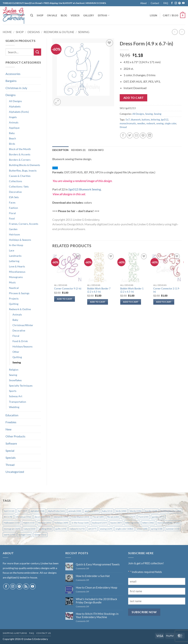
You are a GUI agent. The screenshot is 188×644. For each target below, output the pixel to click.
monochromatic (128, 123)
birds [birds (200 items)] (121, 511)
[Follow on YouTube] (183, 3)
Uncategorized (15, 472)
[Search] (32, 15)
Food (12, 218)
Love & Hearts (17, 266)
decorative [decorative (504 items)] (43, 517)
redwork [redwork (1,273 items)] (77, 529)
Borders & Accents (20, 154)
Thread (10, 465)
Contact (155, 3)
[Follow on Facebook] (172, 3)
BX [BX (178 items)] (8, 517)
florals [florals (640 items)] (113, 517)
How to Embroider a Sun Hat (93, 576)
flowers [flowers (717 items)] (129, 517)
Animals (14, 122)
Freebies (11, 422)
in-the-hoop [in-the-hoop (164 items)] (80, 523)
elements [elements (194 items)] (61, 517)
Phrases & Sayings (19, 293)
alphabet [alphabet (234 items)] (38, 511)
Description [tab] (60, 150)
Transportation (18, 402)
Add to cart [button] (65, 299)
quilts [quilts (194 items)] (61, 529)
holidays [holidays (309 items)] (61, 523)
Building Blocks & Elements (25, 165)
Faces (12, 202)
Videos (75, 15)
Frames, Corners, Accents (24, 224)
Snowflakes (15, 380)
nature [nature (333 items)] (30, 529)
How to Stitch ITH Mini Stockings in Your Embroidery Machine (97, 615)
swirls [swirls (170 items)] (9, 535)
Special (10, 451)
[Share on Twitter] (130, 135)
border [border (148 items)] (151, 511)
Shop (40, 15)
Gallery (89, 15)
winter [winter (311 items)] (40, 535)
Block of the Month (20, 149)
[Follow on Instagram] (176, 3)
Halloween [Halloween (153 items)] (12, 523)
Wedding (14, 407)
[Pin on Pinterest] (143, 135)
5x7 (128, 120)
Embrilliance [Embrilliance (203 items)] (80, 517)
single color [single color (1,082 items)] (124, 529)
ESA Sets (14, 197)
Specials (11, 458)
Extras (104, 15)
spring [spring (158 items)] (157, 529)
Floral (12, 213)
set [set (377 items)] (92, 529)
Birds (12, 144)
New (8, 429)
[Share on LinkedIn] (150, 135)
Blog (64, 15)
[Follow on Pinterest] (179, 3)
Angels (13, 117)
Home (7, 32)
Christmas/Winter (23, 325)
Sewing (84, 32)
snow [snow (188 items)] (142, 529)
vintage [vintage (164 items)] (25, 535)
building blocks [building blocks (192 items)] (171, 511)
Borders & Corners (20, 160)
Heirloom (15, 234)
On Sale (52, 15)
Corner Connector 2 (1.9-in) (167, 290)
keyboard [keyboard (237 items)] (100, 523)
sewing (160, 123)
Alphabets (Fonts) (19, 112)
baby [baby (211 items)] (107, 511)
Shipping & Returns (15, 633)
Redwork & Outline (59, 32)
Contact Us (44, 633)
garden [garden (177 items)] (158, 517)
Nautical (14, 288)
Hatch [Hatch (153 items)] (29, 523)
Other (16, 352)
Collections (16, 181)
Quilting (14, 304)
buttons (146, 120)
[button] (153, 15)
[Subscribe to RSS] (26, 586)
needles (141, 123)
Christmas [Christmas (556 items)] (23, 517)
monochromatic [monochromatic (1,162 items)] (169, 523)
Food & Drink (20, 341)
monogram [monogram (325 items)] (12, 529)
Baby (12, 133)
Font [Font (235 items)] (144, 517)
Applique (14, 128)
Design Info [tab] (96, 150)
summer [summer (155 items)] (173, 529)
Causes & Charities (20, 176)
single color (170, 123)
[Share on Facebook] (123, 135)
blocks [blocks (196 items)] (136, 511)
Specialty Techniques (21, 386)
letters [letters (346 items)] (148, 523)
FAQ (166, 3)
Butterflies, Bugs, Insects (23, 171)
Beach (12, 138)
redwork (151, 123)
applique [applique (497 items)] (92, 511)
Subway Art (16, 396)
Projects (14, 298)
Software (11, 443)
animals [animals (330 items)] (75, 511)
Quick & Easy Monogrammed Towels (98, 564)
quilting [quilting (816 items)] (45, 529)
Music (12, 282)
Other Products (15, 436)
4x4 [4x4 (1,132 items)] (9, 511)
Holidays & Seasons (20, 240)
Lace (12, 250)
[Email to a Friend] (136, 135)
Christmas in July (16, 88)
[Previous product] (182, 32)
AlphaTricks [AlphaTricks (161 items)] (56, 511)
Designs (34, 32)
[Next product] (175, 32)
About (143, 3)
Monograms (16, 277)
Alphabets (15, 106)
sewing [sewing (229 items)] (106, 529)
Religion (14, 370)
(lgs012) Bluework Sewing (85, 189)
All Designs (15, 101)
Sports (13, 391)
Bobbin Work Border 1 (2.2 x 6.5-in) (132, 290)
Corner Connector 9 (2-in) (68, 288)
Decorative (15, 192)
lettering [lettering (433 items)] (132, 523)
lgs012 (165, 120)
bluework (136, 120)
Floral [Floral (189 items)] (98, 517)
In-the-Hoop (16, 245)
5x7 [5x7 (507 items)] (22, 511)
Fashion (13, 208)
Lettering (14, 261)
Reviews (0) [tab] (78, 150)
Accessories (13, 74)
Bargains (11, 81)
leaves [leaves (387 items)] (116, 523)
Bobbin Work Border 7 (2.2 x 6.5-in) (99, 290)
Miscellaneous (17, 272)
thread (123, 127)
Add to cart (133, 98)
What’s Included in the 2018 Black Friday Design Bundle (96, 601)
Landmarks (15, 256)
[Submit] (37, 52)
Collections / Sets (19, 186)
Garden (13, 229)
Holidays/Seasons (22, 346)
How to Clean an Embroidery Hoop (96, 587)
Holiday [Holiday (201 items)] (45, 523)
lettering (155, 120)
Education (12, 415)
